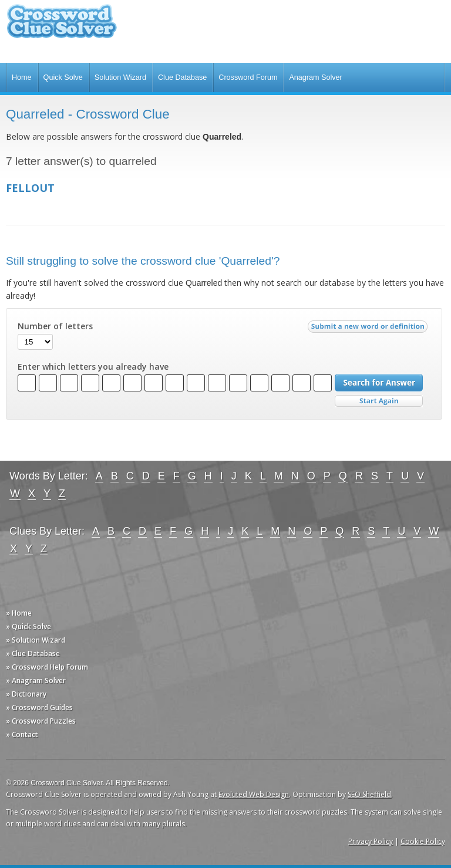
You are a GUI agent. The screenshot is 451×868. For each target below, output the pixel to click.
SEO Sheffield (369, 794)
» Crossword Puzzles (41, 721)
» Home (19, 613)
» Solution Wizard (36, 640)
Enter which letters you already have (93, 367)
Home (22, 77)
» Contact (22, 734)
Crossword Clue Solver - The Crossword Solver (62, 27)
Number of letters (55, 326)
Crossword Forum (248, 77)
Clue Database (182, 77)
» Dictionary (26, 694)
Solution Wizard (120, 77)
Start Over (379, 401)
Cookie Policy (423, 841)
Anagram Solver (315, 77)
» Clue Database (33, 653)
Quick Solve (63, 77)
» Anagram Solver (36, 680)
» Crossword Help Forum (47, 667)
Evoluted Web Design (254, 794)
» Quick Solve (28, 626)
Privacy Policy (371, 841)
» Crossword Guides (39, 707)
